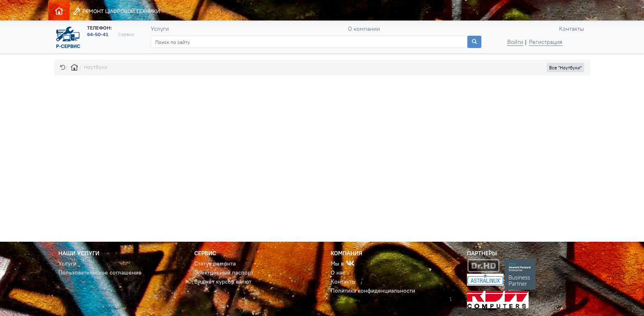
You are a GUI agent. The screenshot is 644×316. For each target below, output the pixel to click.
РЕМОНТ (116, 11)
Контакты (572, 29)
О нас (338, 272)
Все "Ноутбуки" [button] (565, 68)
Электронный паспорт (224, 272)
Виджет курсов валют (223, 282)
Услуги (160, 29)
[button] (63, 67)
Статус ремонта (215, 263)
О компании (364, 29)
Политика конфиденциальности (373, 291)
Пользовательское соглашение (100, 272)
